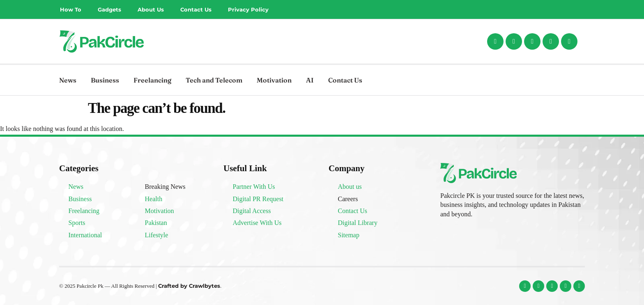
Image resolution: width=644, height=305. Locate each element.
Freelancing (152, 80)
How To (71, 9)
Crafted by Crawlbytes (189, 286)
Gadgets (109, 9)
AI (310, 80)
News (68, 80)
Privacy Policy (248, 9)
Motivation (274, 80)
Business (105, 80)
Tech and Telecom (214, 80)
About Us (151, 9)
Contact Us (196, 9)
